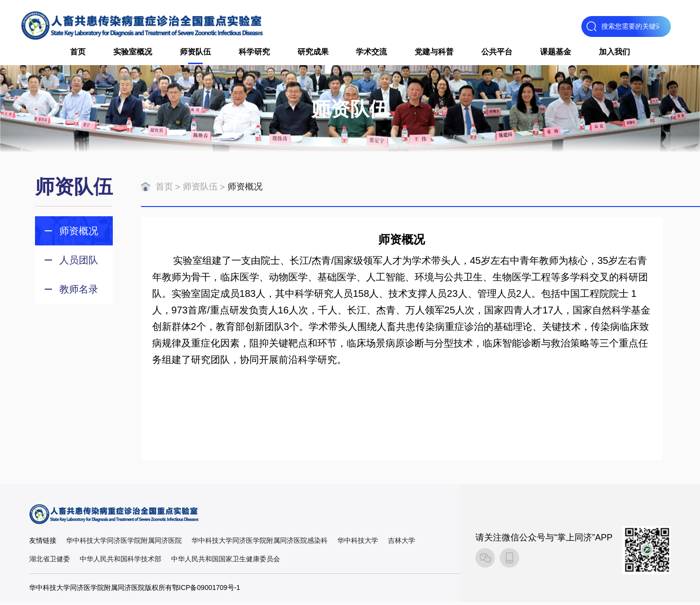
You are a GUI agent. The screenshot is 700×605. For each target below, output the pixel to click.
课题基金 (556, 53)
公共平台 (497, 53)
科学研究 (254, 53)
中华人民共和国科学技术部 (121, 562)
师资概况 (79, 234)
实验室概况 (133, 53)
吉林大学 (402, 543)
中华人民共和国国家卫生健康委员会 (226, 562)
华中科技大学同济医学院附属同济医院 (124, 543)
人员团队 (79, 263)
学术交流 (371, 53)
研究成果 (313, 53)
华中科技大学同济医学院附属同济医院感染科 (260, 543)
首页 (78, 53)
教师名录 (79, 292)
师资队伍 (195, 53)
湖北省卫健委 (50, 562)
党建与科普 (434, 53)
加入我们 (614, 53)
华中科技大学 (358, 543)
